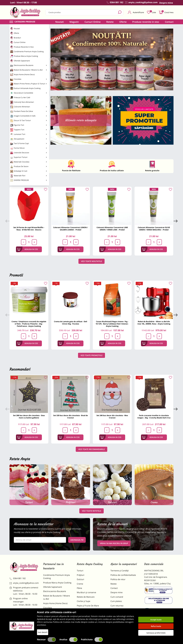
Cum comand (117, 597)
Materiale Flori (29, 176)
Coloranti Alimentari (29, 107)
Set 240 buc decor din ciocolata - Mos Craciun (112, 417)
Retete (110, 22)
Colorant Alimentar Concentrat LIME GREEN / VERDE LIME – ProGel (112, 229)
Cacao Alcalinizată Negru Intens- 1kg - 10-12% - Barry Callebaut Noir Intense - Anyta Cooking (112, 324)
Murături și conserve (86, 593)
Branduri (16, 38)
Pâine (79, 588)
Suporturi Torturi (29, 158)
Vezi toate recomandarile (91, 449)
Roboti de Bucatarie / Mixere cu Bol (29, 70)
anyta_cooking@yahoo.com (24, 583)
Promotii (16, 275)
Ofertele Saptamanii (20, 61)
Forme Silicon (29, 148)
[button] (109, 88)
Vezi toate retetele (91, 511)
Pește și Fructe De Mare (88, 606)
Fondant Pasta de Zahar (29, 112)
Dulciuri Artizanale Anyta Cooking (25, 88)
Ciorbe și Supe (84, 601)
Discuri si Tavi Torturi (29, 121)
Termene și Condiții (120, 571)
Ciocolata (29, 79)
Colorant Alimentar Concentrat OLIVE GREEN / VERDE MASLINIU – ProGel (154, 229)
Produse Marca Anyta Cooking (24, 56)
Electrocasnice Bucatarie (29, 66)
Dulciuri (80, 579)
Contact (169, 22)
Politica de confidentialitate (123, 575)
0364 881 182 (18, 578)
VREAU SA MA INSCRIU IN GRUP (114, 543)
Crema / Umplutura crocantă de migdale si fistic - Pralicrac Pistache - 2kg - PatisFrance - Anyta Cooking (29, 324)
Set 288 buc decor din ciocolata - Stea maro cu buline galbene (29, 417)
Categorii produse (25, 22)
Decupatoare (29, 139)
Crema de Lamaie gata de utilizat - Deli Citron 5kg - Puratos (70, 323)
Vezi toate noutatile (91, 261)
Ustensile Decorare (29, 153)
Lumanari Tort (29, 135)
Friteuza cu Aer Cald (20, 98)
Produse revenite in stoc (22, 47)
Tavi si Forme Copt (29, 144)
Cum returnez (117, 606)
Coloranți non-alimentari (22, 102)
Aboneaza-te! (77, 540)
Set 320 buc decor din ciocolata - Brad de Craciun (70, 417)
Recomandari (20, 369)
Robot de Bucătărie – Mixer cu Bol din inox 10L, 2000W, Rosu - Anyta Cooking (154, 323)
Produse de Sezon (29, 167)
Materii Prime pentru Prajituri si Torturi (29, 84)
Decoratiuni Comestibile (29, 93)
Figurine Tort (29, 125)
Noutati (15, 29)
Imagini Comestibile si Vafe (29, 116)
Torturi (80, 571)
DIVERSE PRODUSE (29, 180)
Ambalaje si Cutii (29, 171)
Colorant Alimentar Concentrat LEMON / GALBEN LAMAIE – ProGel (71, 229)
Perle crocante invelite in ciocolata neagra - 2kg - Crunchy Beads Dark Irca (154, 417)
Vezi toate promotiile (92, 355)
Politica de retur (118, 579)
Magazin (74, 22)
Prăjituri (81, 575)
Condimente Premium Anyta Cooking (27, 52)
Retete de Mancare (86, 597)
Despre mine (117, 593)
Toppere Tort (29, 130)
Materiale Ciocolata (29, 162)
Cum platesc (116, 601)
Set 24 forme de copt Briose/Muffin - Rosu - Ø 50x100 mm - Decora (29, 229)
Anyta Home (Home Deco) (22, 75)
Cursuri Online (18, 42)
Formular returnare (120, 610)
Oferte (15, 33)
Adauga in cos (28, 249)
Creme (80, 584)
